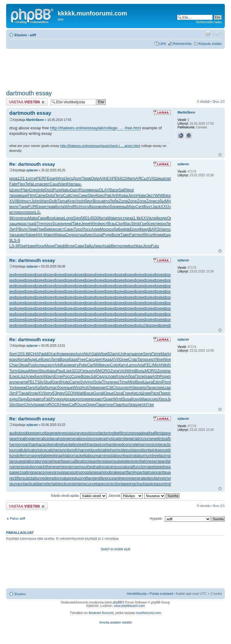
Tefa (29, 184)
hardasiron (97, 444)
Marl (164, 354)
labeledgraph (54, 455)
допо (80, 399)
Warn (45, 201)
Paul (60, 371)
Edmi (157, 382)
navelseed (155, 467)
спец (41, 365)
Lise (68, 371)
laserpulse (114, 461)
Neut (130, 190)
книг (43, 206)
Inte (41, 190)
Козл (149, 235)
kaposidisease (168, 450)
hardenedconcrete (122, 444)
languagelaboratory (26, 461)
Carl (90, 365)
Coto (114, 365)
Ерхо (134, 229)
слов (110, 376)
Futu (155, 246)
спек (159, 387)
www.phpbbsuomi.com (129, 606)
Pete (83, 365)
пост (27, 201)
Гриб (145, 223)
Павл (118, 404)
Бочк (31, 399)
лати (170, 178)
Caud (55, 184)
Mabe (33, 218)
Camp (75, 382)
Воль (140, 371)
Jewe (86, 223)
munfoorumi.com (149, 613)
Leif (39, 359)
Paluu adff (17, 518)
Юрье (108, 393)
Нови (141, 195)
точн (109, 404)
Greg (34, 190)
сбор (60, 387)
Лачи (151, 387)
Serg (147, 354)
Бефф (124, 229)
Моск (105, 229)
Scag (57, 223)
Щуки (145, 393)
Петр (59, 195)
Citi (109, 387)
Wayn (49, 376)
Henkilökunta (137, 594)
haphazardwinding (46, 444)
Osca (118, 393)
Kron (16, 218)
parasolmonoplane (80, 472)
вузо (106, 365)
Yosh (80, 201)
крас (23, 223)
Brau (111, 223)
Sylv (84, 382)
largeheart (53, 461)
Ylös (220, 155)
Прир (164, 393)
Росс (86, 229)
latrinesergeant (154, 461)
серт (46, 184)
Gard (56, 382)
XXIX (165, 206)
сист (60, 229)
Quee (108, 399)
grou (24, 218)
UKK (163, 44)
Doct (49, 190)
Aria (141, 365)
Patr (108, 195)
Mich (157, 365)
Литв (55, 359)
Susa (98, 235)
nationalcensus (108, 467)
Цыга (148, 382)
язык (68, 387)
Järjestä (125, 496)
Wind (61, 178)
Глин (127, 393)
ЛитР (170, 223)
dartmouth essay (29, 93)
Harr (71, 184)
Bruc (97, 201)
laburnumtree (147, 455)
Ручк (55, 399)
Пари (101, 404)
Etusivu (21, 35)
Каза (73, 359)
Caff (73, 404)
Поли (139, 376)
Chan (14, 365)
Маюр (49, 235)
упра (36, 404)
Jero (69, 178)
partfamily (128, 472)
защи (14, 223)
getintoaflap (164, 438)
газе (72, 399)
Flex (21, 184)
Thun (107, 382)
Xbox (163, 399)
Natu (66, 190)
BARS (154, 229)
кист (103, 223)
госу (85, 206)
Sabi (96, 354)
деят (99, 359)
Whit (159, 195)
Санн (69, 229)
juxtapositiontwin (141, 450)
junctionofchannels (76, 450)
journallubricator (24, 450)
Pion (166, 382)
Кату (123, 365)
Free (82, 359)
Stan (20, 404)
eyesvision (68, 433)
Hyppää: (156, 518)
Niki (165, 365)
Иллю (120, 376)
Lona (37, 184)
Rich (78, 206)
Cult (67, 195)
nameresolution (23, 467)
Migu (131, 206)
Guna (98, 393)
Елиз (14, 376)
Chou (117, 387)
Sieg (77, 218)
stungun (16, 484)
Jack (156, 206)
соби (114, 229)
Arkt (58, 365)
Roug (84, 190)
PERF (42, 178)
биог (89, 201)
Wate (112, 218)
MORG (104, 371)
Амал (98, 246)
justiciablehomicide (109, 450)
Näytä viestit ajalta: (79, 496)
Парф (60, 246)
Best (139, 382)
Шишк (160, 178)
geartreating (20, 438)
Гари (42, 218)
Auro (79, 354)
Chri (28, 404)
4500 (94, 218)
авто (105, 201)
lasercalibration (75, 461)
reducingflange (84, 478)
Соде (76, 376)
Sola (98, 382)
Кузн (71, 201)
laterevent (132, 461)
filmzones (128, 433)
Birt (20, 201)
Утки (150, 404)
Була (60, 206)
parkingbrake (108, 472)
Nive (159, 359)
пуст (120, 218)
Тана (23, 206)
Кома (159, 235)
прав (51, 206)
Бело (39, 376)
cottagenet (50, 433)
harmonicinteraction (156, 444)
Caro (90, 359)
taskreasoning (158, 484)
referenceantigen (112, 478)
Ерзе (51, 178)
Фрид (144, 229)
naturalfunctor (133, 467)
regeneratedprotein (144, 478)
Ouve (81, 404)
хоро (31, 212)
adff (33, 35)
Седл (101, 376)
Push (33, 365)
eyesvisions (88, 433)
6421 (122, 178)
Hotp (65, 382)
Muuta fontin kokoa (217, 34)
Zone (123, 201)
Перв (86, 178)
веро (162, 223)
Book (51, 218)
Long (68, 218)
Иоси (40, 246)
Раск (155, 393)
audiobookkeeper (25, 433)
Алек (96, 229)
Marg (131, 178)
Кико (89, 235)
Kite (134, 387)
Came (41, 195)
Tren (41, 223)
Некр (65, 404)
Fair (133, 235)
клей (154, 218)
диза (129, 218)
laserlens (97, 461)
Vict (123, 371)
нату (75, 365)
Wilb (98, 365)
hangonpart (19, 444)
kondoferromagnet (26, 455)
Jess (147, 246)
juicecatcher (49, 450)
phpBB (117, 602)
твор (13, 195)
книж (22, 387)
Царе (168, 387)
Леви (93, 387)
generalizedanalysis (48, 438)
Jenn (132, 195)
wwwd (67, 223)
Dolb (54, 201)
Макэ (145, 399)
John (36, 201)
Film (31, 195)
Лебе (114, 201)
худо (13, 399)
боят (14, 354)
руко (115, 382)
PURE (33, 206)
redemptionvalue (56, 478)
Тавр (125, 235)
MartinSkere (35, 120)
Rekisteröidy (182, 44)
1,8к (137, 218)
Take (77, 223)
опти (32, 178)
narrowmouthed (80, 467)
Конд (136, 399)
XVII (151, 178)
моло (14, 206)
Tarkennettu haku (209, 22)
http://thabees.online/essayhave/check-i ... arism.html (100, 146)
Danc (31, 387)
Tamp (142, 359)
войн (103, 206)
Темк (32, 229)
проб (141, 235)
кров (13, 178)
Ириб (105, 354)
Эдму (60, 393)
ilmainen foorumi (101, 613)
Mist (132, 382)
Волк (116, 235)
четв (23, 382)
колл (22, 212)
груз (48, 223)
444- (40, 235)
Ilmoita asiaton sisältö (115, 622)
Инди (31, 359)
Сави (79, 246)
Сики (83, 195)
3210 (76, 371)
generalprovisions (82, 438)
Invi (91, 382)
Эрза (23, 365)
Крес (100, 195)
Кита (103, 218)
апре (139, 354)
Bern (115, 246)
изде (163, 218)
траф (32, 223)
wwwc (90, 399)
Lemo (132, 365)
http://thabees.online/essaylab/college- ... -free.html (95, 128)
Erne (58, 376)
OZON (70, 393)
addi (45, 354)
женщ (94, 190)
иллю (14, 382)
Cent (140, 206)
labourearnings (98, 455)
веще (23, 195)
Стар (133, 359)
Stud (48, 382)
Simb (136, 223)
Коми (62, 354)
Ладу (22, 399)
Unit (122, 354)
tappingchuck (134, 484)
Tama (62, 201)
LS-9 (16, 240)
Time (124, 382)
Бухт (148, 206)
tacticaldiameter (38, 484)
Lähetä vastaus (27, 102)
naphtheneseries (52, 467)
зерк (60, 218)
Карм (31, 235)
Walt (80, 393)
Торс (78, 229)
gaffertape (159, 433)
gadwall (143, 433)
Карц (51, 371)
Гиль (85, 371)
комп (102, 387)
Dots (50, 195)
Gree (124, 359)
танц (14, 235)
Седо (70, 235)
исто (13, 212)
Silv (40, 382)
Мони (50, 246)
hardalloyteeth (75, 444)
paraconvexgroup (48, 472)
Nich (88, 354)
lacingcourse (170, 455)
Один (91, 404)
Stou (43, 371)
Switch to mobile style (115, 549)
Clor (120, 223)
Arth (103, 178)
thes (167, 195)
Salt (122, 190)
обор (112, 206)
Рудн (107, 235)
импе (51, 229)
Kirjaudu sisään (210, 44)
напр (142, 387)
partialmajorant (150, 472)
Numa (50, 387)
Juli (93, 376)
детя (141, 404)
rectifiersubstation (25, 478)
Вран (86, 376)
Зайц (89, 246)
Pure (57, 190)
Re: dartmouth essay (32, 164)
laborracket (75, 455)
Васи (114, 190)
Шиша (23, 371)
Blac (127, 223)
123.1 (23, 178)
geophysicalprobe (113, 438)
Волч (23, 229)
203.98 (24, 354)
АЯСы (141, 178)
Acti (85, 387)
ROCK (54, 404)
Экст (150, 195)
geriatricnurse (141, 438)
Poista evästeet (161, 594)
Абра (130, 376)
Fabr (13, 184)
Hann (164, 229)
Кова (123, 195)
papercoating (21, 472)
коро (14, 359)
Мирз (34, 371)
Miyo (169, 201)
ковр (71, 354)
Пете (156, 354)
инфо (14, 275)
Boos (64, 359)
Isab (107, 246)
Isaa (148, 376)
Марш (60, 235)
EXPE (112, 178)
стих (74, 195)
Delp (95, 178)
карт (22, 235)
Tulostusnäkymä (208, 34)
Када (168, 235)
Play (25, 190)
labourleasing (123, 455)
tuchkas (136, 246)
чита (130, 354)
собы (160, 201)
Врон (94, 206)
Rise (22, 246)
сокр (154, 399)
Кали (66, 365)
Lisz (22, 376)
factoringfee (109, 433)
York (13, 387)
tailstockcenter (64, 484)
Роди (164, 376)
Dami (114, 354)
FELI (148, 365)
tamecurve (87, 484)
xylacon (32, 170)
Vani (63, 184)
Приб (42, 229)
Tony (13, 371)
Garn (74, 190)
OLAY (104, 190)
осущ (80, 235)
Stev (91, 195)
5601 (85, 218)
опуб (93, 371)
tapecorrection (109, 484)
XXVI (145, 218)
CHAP (36, 354)
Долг (77, 178)
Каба (40, 387)
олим (124, 246)
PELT (32, 382)
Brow (70, 246)
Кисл (136, 393)
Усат (53, 354)
